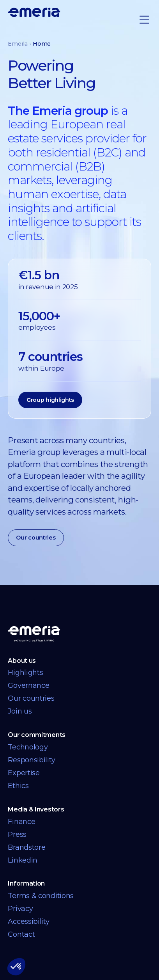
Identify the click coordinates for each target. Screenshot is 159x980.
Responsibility (31, 760)
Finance (21, 822)
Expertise (24, 773)
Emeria (18, 44)
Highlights (25, 673)
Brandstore (26, 847)
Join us (20, 711)
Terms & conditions (41, 896)
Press (17, 834)
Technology (28, 747)
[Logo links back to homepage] (34, 12)
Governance (28, 685)
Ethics (18, 786)
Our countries (36, 538)
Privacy (20, 909)
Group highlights (50, 400)
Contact (21, 934)
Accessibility (28, 921)
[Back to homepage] (34, 634)
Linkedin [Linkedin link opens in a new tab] (23, 860)
